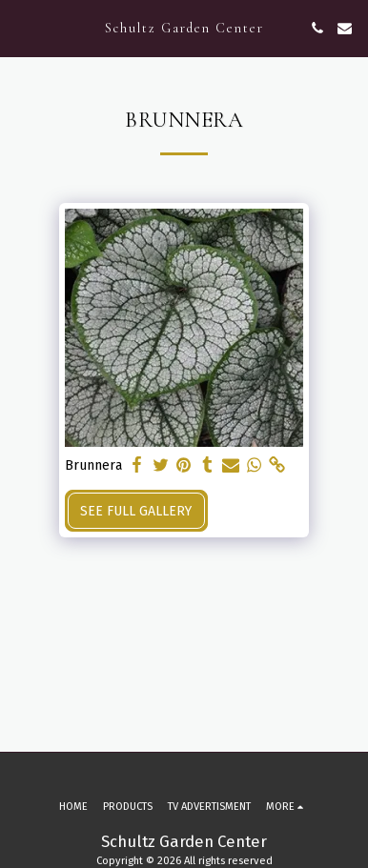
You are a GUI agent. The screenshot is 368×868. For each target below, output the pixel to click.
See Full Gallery (136, 511)
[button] (21, 28)
